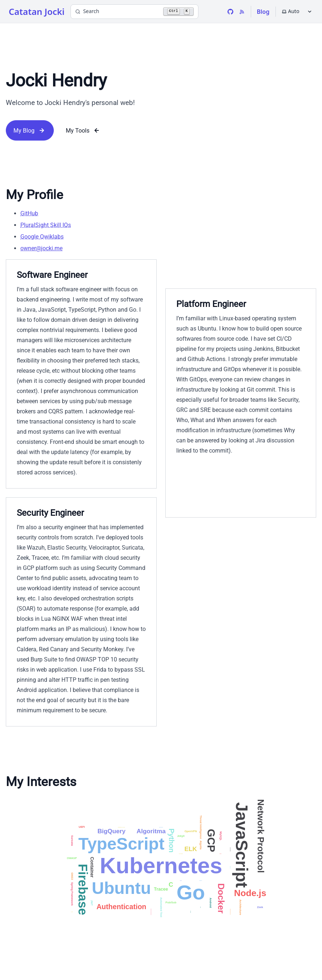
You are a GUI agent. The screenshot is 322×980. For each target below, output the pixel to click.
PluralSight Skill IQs (46, 225)
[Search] (134, 12)
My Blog (30, 130)
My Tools (83, 130)
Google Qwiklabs (42, 237)
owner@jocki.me (41, 248)
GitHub (29, 213)
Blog (263, 12)
